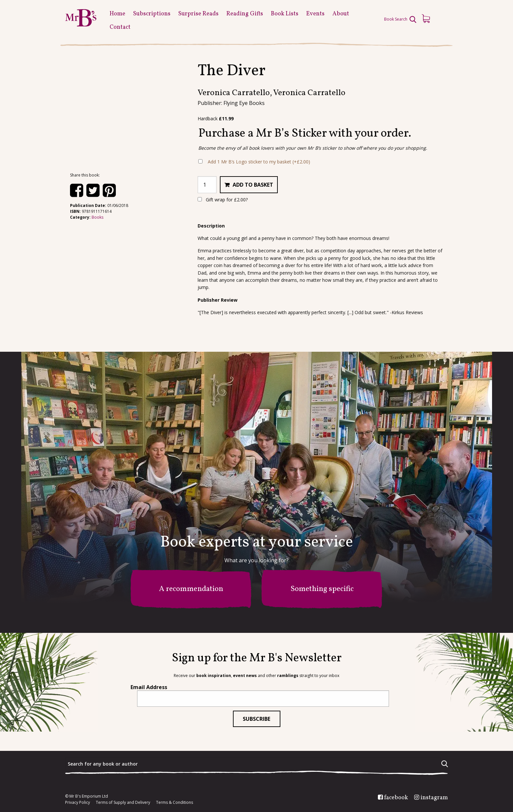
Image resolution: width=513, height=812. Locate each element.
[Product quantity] (207, 185)
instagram (434, 798)
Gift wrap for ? (223, 200)
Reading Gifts (245, 14)
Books (97, 217)
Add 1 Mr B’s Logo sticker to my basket (259, 162)
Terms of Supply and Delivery (123, 803)
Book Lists (285, 14)
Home (117, 14)
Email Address (149, 687)
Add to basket (253, 185)
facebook (396, 798)
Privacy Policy (78, 803)
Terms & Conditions (175, 803)
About (341, 14)
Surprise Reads (198, 14)
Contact (120, 27)
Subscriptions (152, 14)
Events (315, 14)
